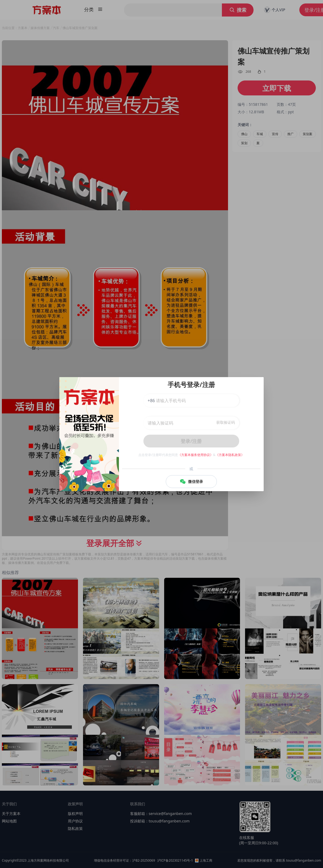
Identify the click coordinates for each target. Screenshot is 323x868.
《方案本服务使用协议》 (196, 455)
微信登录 (191, 482)
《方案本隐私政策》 (230, 455)
